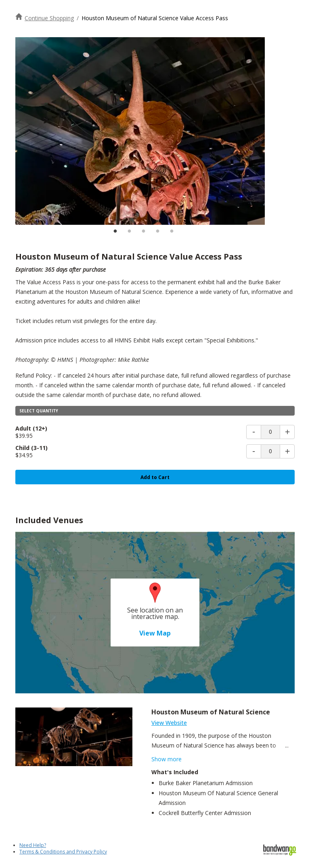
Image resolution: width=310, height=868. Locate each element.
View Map (155, 633)
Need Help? (33, 845)
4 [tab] (157, 231)
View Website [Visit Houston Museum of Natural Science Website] (169, 723)
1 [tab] (115, 231)
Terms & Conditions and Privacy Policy (63, 852)
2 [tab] (129, 231)
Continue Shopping (49, 18)
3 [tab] (143, 231)
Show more (167, 759)
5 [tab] (172, 231)
